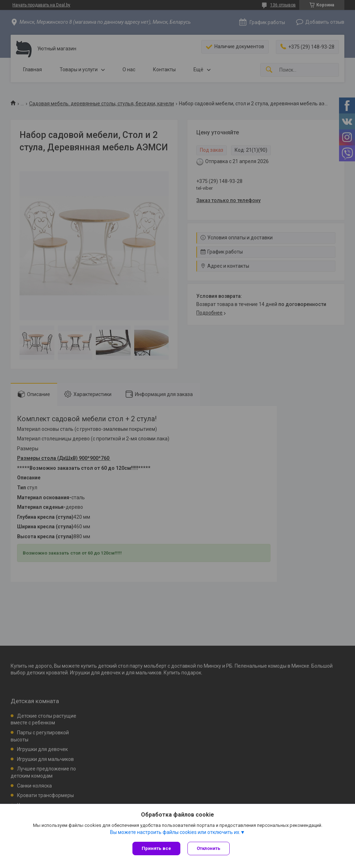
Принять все (156, 848)
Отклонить (209, 848)
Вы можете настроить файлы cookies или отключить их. (175, 832)
